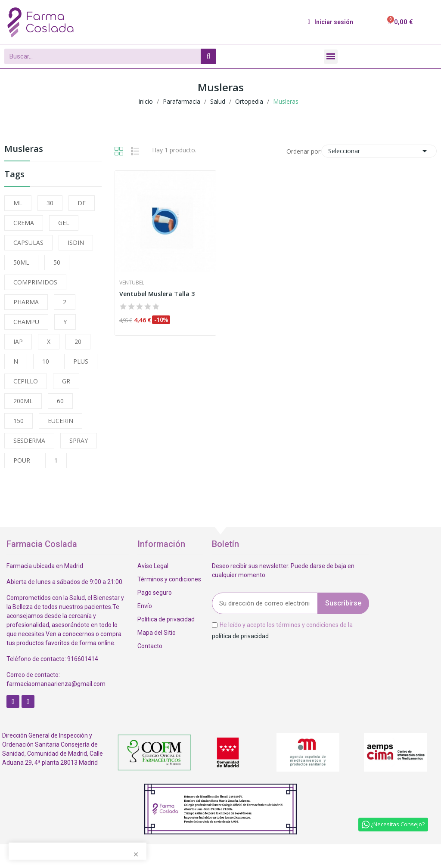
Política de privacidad (166, 619)
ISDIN (76, 242)
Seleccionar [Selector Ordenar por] (379, 151)
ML (18, 203)
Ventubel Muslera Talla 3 (157, 294)
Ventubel (132, 283)
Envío (145, 606)
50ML (21, 262)
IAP (18, 341)
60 (60, 401)
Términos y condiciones (169, 579)
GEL (64, 223)
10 (46, 361)
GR (66, 381)
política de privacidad (240, 636)
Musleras (24, 150)
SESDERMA (29, 440)
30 (50, 203)
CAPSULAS (28, 242)
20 (78, 341)
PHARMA (26, 302)
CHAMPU (26, 322)
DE (82, 203)
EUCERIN (61, 421)
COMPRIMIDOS (35, 282)
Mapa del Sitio (157, 633)
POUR (22, 460)
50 (57, 262)
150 (19, 421)
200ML (23, 401)
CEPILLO (26, 381)
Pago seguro (155, 593)
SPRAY (79, 440)
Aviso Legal (153, 566)
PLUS (81, 361)
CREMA (24, 223)
